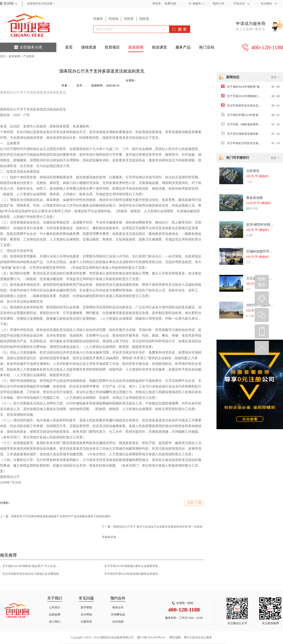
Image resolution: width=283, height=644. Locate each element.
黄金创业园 (254, 198)
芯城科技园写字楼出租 (263, 251)
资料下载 (194, 503)
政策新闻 (14, 56)
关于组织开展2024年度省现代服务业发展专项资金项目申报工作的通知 (134, 574)
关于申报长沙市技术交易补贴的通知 (250, 143)
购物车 (197, 4)
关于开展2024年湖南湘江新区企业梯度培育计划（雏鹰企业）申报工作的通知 (134, 566)
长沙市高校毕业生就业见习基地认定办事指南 (31, 574)
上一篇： (55, 516)
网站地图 (174, 637)
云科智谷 (253, 171)
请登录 (157, 4)
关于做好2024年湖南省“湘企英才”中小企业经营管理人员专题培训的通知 (32, 566)
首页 (69, 47)
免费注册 (170, 4)
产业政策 (29, 56)
